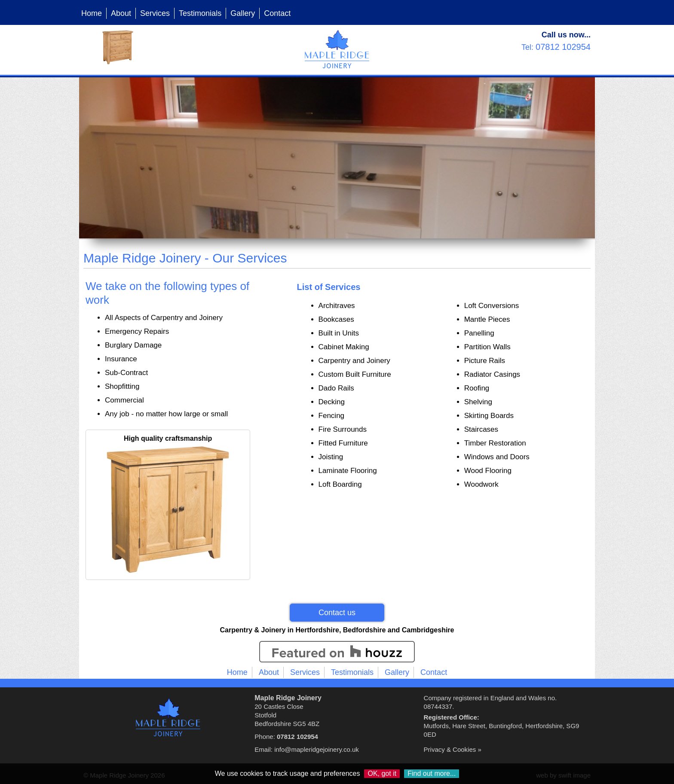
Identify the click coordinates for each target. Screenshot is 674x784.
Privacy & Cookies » (453, 749)
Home (92, 13)
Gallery (243, 13)
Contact (277, 13)
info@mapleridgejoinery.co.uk (317, 749)
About (121, 13)
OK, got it (382, 773)
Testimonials (200, 13)
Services (155, 13)
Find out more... (432, 773)
